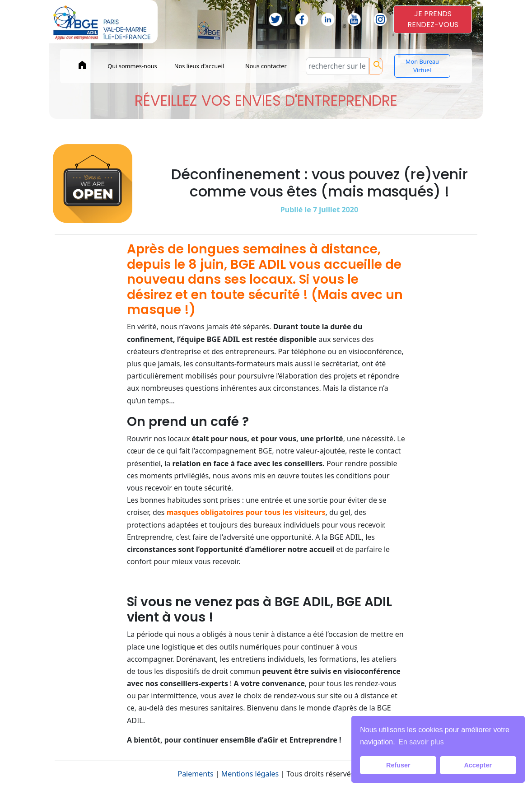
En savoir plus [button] (421, 742)
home (82, 65)
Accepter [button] (478, 765)
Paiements (195, 774)
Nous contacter (266, 66)
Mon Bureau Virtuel (422, 66)
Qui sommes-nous (132, 66)
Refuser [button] (398, 765)
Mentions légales (250, 774)
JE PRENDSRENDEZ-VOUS (433, 19)
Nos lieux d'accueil (199, 66)
